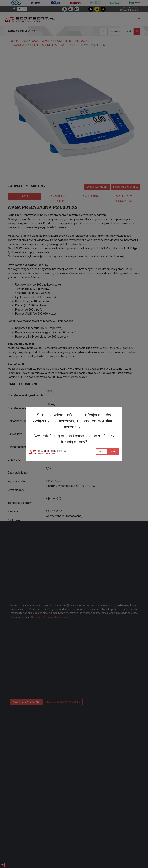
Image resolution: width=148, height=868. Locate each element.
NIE (101, 452)
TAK (113, 452)
